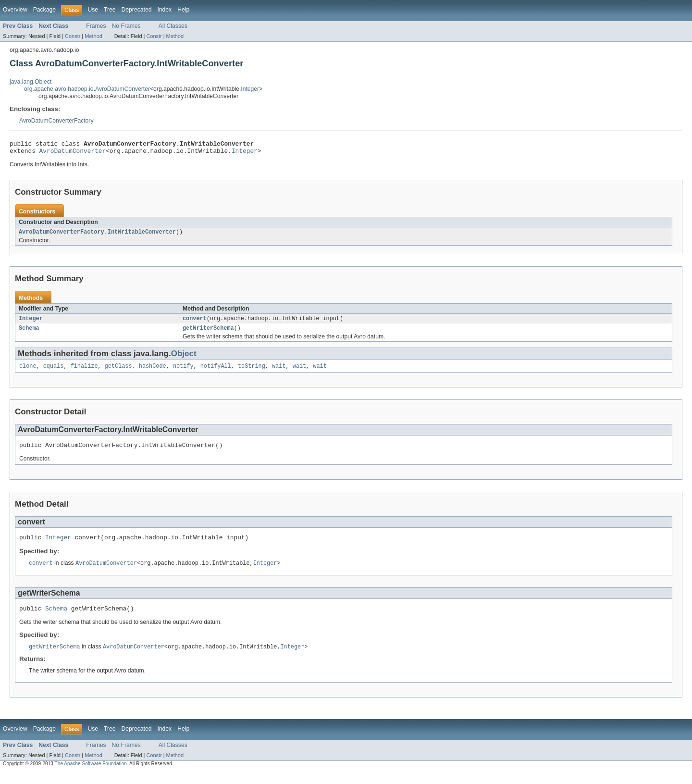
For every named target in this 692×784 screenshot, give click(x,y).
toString (252, 373)
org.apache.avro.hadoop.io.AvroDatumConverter (87, 89)
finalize (84, 373)
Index (164, 10)
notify (183, 373)
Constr (73, 36)
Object (184, 359)
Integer (250, 89)
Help (183, 10)
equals (54, 373)
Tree (110, 10)
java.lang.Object (31, 82)
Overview (15, 10)
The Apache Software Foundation (91, 776)
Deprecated (137, 10)
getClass (118, 373)
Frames (96, 26)
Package (44, 10)
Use (93, 10)
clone (28, 373)
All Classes (173, 26)
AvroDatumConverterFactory (56, 121)
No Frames (126, 26)
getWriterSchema (208, 334)
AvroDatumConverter (73, 153)
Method (93, 36)
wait (279, 373)
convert (195, 323)
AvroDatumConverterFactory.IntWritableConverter (97, 236)
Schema (29, 334)
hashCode (153, 373)
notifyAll (216, 373)
